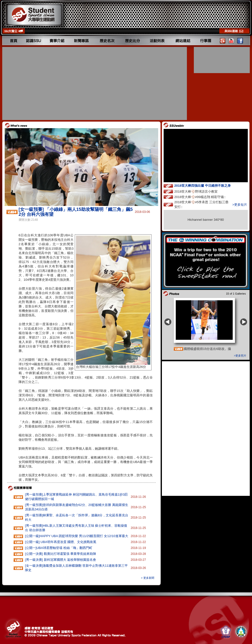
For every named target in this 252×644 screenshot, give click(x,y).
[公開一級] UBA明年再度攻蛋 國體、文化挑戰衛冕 (61, 542)
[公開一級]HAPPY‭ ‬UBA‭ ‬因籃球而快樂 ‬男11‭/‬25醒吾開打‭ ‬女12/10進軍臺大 (77, 536)
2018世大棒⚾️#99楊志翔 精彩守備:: (204, 197)
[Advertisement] (95, 83)
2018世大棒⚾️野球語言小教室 (201, 191)
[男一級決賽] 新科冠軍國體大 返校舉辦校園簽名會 (61, 560)
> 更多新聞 (148, 578)
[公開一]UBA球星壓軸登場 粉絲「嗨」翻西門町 (59, 548)
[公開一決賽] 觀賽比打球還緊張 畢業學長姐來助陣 (61, 554)
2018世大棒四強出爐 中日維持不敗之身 (207, 185)
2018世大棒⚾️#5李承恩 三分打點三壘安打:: (201, 204)
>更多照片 (240, 356)
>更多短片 (240, 205)
